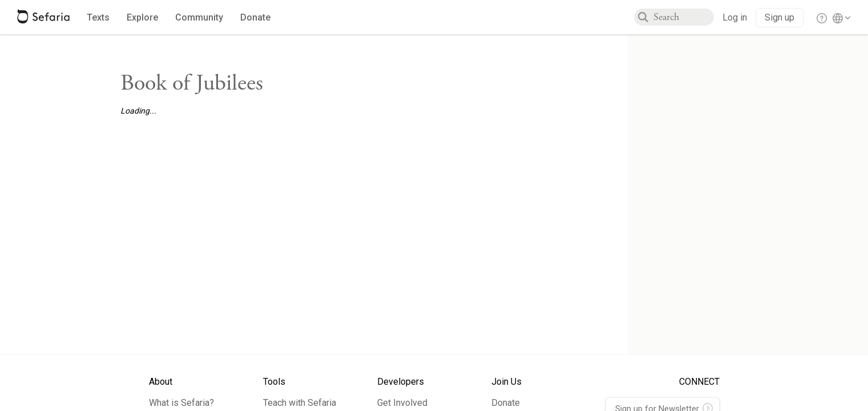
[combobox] (684, 17)
